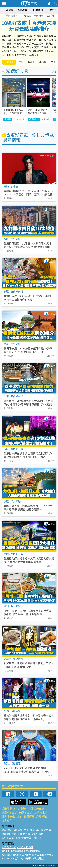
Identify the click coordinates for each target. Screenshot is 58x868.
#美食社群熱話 (25, 847)
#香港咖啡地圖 (32, 851)
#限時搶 (29, 855)
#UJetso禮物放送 (44, 855)
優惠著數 (22, 10)
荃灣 (53, 62)
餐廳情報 (29, 817)
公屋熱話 (26, 16)
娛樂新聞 (39, 16)
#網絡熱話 (38, 859)
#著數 (28, 859)
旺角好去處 (8, 817)
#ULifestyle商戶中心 (13, 859)
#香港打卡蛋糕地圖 (12, 851)
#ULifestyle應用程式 (13, 855)
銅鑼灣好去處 (9, 813)
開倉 (24, 809)
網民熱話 (6, 830)
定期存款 (51, 16)
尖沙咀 (43, 62)
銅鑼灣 (31, 62)
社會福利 (7, 821)
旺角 (21, 62)
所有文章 (9, 62)
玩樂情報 (38, 10)
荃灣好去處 (41, 813)
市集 (17, 809)
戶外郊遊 (41, 817)
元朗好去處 (26, 813)
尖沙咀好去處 (36, 809)
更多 (54, 72)
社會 (19, 817)
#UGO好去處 (9, 847)
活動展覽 (7, 809)
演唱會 (10, 10)
